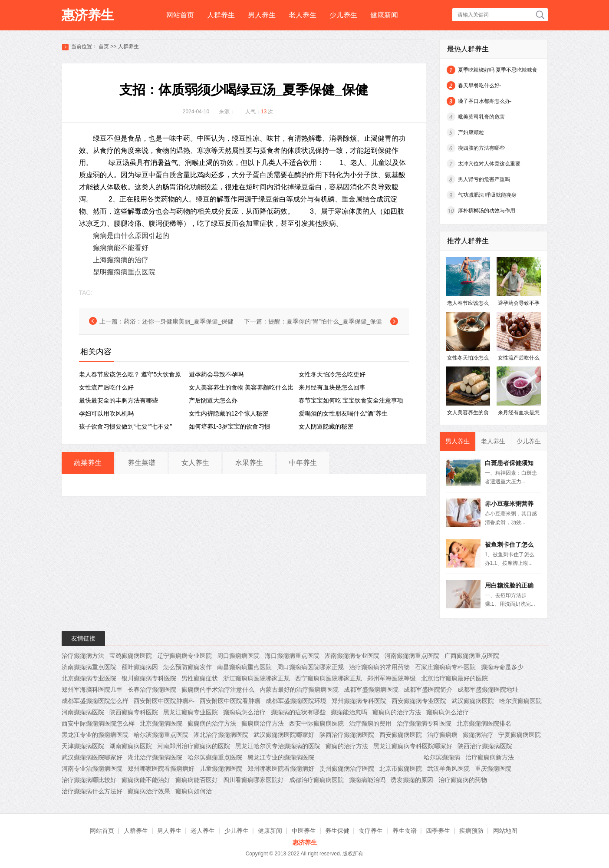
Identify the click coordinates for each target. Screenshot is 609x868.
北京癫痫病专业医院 (89, 678)
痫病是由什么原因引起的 (131, 236)
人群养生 (221, 15)
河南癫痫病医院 (83, 712)
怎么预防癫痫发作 (188, 667)
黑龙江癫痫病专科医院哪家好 (413, 746)
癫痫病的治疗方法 (397, 712)
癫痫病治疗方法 (263, 723)
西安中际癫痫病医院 (316, 723)
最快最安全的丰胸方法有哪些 (119, 400)
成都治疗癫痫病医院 (316, 780)
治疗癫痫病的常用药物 (379, 667)
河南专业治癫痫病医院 (92, 769)
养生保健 (337, 831)
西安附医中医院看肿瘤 (230, 701)
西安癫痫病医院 (401, 735)
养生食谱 (405, 831)
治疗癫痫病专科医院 (424, 723)
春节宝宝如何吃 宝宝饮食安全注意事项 (351, 400)
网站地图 (505, 831)
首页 (104, 46)
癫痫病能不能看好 (121, 248)
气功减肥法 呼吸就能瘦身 (487, 195)
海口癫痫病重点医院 (292, 656)
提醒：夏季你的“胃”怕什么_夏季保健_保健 (325, 321)
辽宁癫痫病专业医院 (184, 656)
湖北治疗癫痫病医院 (221, 735)
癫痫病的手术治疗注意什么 (218, 690)
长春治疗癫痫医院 (152, 690)
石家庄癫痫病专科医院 (445, 667)
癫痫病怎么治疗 (244, 712)
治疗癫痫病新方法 (490, 757)
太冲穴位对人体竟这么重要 (489, 164)
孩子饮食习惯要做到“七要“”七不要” (126, 426)
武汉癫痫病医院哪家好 (284, 735)
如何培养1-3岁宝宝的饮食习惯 (230, 426)
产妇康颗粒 (471, 132)
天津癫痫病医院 (83, 746)
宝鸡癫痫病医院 (131, 656)
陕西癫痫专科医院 (134, 712)
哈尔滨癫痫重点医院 (161, 735)
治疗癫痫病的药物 (463, 780)
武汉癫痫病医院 (473, 701)
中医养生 (304, 831)
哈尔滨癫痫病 (442, 757)
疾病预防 (471, 831)
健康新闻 (384, 15)
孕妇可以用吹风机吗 (106, 413)
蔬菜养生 (88, 463)
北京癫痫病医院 (161, 723)
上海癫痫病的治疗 (121, 260)
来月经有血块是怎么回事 (332, 387)
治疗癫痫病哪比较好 (89, 780)
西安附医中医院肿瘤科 (164, 701)
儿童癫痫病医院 (221, 769)
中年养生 (303, 463)
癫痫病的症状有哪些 (298, 712)
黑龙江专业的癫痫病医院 (95, 735)
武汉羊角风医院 (448, 769)
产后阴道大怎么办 (213, 400)
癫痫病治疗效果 (149, 791)
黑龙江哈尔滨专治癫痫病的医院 (278, 746)
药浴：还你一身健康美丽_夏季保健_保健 (179, 321)
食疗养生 (371, 831)
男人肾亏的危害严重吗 (484, 179)
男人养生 (262, 15)
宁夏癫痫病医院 (520, 735)
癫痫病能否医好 (197, 780)
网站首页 (180, 15)
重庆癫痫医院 (493, 769)
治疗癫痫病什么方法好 (92, 791)
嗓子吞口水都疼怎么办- (485, 101)
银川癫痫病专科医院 (149, 678)
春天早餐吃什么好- (480, 86)
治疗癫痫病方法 (83, 656)
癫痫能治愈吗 (349, 712)
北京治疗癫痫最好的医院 (454, 678)
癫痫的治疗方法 (347, 746)
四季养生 (438, 831)
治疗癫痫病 (442, 735)
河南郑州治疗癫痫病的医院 (194, 746)
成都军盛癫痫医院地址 (488, 690)
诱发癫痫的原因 (412, 780)
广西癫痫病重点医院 (472, 656)
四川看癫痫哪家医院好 (253, 780)
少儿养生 (343, 15)
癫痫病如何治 (194, 791)
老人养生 (303, 15)
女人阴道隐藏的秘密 (326, 426)
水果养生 (249, 463)
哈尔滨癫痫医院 (520, 701)
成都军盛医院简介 (428, 690)
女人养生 (195, 463)
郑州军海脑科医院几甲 (92, 690)
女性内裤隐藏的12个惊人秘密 (229, 413)
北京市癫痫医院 (401, 769)
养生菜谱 (142, 463)
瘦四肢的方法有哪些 (481, 148)
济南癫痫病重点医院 (89, 667)
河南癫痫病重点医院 (412, 656)
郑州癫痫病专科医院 (359, 701)
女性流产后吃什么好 (106, 387)
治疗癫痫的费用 (370, 723)
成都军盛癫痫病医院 (371, 690)
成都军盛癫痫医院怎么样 (95, 701)
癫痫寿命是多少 (502, 667)
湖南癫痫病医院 (131, 746)
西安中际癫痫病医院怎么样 (98, 723)
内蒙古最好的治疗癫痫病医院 (299, 690)
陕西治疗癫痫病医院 (347, 735)
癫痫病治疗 (478, 735)
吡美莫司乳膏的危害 (481, 117)
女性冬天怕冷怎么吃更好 (332, 374)
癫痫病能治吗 (367, 780)
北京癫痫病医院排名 (484, 723)
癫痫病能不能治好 (146, 780)
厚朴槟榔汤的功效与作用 (487, 211)
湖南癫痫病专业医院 (352, 656)
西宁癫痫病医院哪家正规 (329, 678)
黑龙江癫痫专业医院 (191, 712)
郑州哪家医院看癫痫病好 (161, 769)
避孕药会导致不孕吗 (216, 374)
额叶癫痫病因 (140, 667)
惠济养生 (88, 15)
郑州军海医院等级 (392, 678)
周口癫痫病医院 (238, 656)
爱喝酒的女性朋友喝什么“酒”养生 (343, 413)
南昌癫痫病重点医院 (244, 667)
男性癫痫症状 (200, 678)
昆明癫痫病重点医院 (124, 272)
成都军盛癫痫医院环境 (296, 701)
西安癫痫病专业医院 (419, 701)
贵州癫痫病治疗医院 (347, 769)
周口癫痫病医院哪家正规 (310, 667)
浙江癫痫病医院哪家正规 (257, 678)
